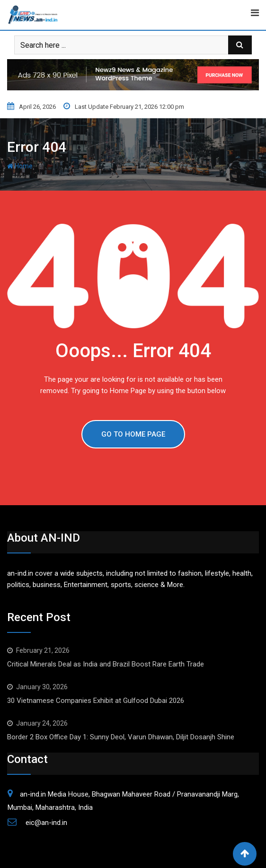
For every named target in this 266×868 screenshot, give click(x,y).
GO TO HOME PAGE (133, 434)
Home (20, 166)
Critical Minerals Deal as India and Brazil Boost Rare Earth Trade (106, 664)
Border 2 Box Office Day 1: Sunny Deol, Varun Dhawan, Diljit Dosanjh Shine (121, 737)
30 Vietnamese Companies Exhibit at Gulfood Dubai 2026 (96, 701)
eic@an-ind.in (46, 823)
